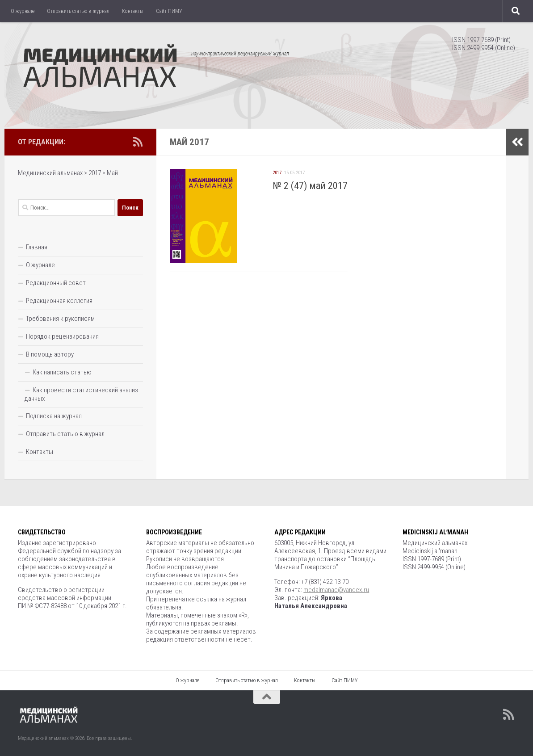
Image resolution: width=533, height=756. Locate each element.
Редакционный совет (56, 283)
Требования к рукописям (60, 319)
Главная (37, 247)
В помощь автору (50, 354)
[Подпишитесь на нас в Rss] (138, 142)
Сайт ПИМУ (169, 11)
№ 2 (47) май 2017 (310, 186)
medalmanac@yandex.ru (336, 590)
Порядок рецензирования (62, 336)
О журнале (23, 11)
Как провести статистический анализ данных (81, 394)
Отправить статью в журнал (78, 11)
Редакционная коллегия (59, 301)
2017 (277, 173)
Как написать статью (62, 372)
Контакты (133, 11)
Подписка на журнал (54, 416)
